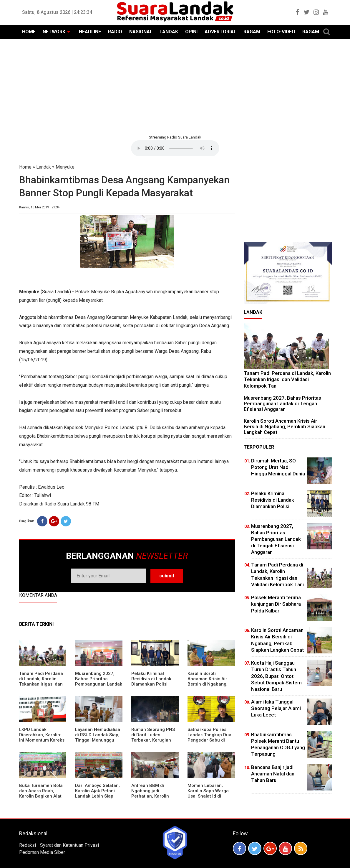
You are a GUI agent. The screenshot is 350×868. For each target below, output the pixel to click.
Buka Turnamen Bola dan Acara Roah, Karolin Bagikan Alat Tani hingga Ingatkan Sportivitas (41, 796)
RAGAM (252, 32)
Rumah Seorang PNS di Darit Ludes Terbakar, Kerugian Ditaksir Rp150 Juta (153, 737)
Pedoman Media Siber (42, 852)
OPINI (191, 32)
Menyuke (65, 167)
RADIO (115, 32)
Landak (44, 167)
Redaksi (28, 845)
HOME (29, 32)
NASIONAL (141, 32)
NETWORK (54, 32)
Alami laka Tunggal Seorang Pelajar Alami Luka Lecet (276, 708)
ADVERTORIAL (220, 32)
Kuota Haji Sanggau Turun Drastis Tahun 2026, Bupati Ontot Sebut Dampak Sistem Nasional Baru (276, 676)
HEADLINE (90, 32)
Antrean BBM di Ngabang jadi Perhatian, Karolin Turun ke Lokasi (150, 793)
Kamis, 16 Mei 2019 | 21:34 (39, 207)
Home (25, 167)
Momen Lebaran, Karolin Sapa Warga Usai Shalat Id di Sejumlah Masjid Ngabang (208, 796)
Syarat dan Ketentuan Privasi (69, 845)
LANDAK (169, 32)
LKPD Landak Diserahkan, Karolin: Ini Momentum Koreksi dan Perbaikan (42, 737)
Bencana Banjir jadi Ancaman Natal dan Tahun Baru (273, 774)
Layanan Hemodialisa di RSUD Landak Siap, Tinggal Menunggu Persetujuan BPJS (98, 737)
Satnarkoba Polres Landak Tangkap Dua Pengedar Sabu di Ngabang (209, 737)
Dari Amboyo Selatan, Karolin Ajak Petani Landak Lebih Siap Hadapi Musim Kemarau (97, 796)
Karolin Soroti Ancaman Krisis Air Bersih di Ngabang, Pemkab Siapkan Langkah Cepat (208, 684)
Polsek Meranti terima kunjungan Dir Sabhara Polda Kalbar (276, 604)
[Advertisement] (175, 86)
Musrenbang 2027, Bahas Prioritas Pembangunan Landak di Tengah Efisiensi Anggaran (99, 684)
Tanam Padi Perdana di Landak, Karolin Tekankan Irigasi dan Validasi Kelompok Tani (41, 684)
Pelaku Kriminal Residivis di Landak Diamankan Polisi (151, 679)
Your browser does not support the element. (175, 148)
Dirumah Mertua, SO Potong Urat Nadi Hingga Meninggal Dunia (278, 467)
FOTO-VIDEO (281, 32)
